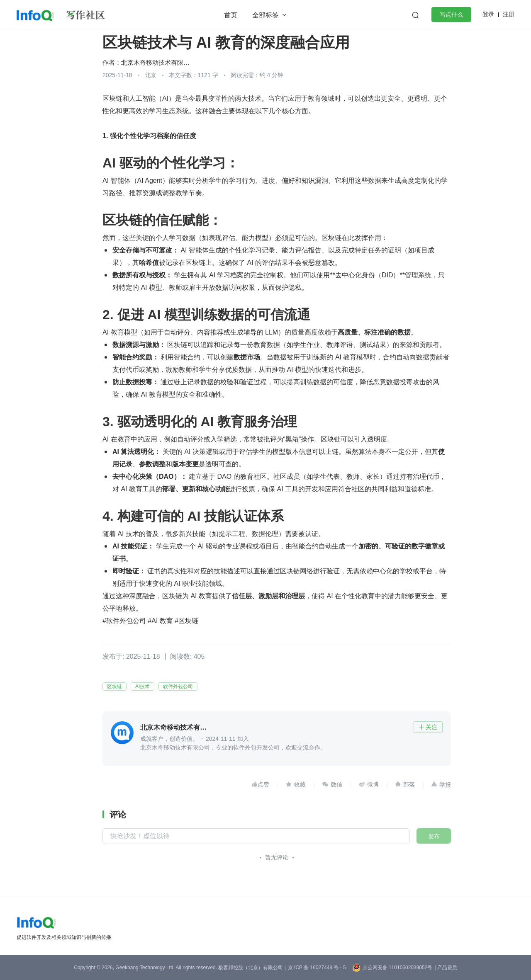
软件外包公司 (178, 686)
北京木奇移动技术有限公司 (157, 62)
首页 (231, 15)
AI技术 (142, 686)
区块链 (114, 686)
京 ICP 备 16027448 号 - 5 (317, 968)
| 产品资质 (446, 968)
